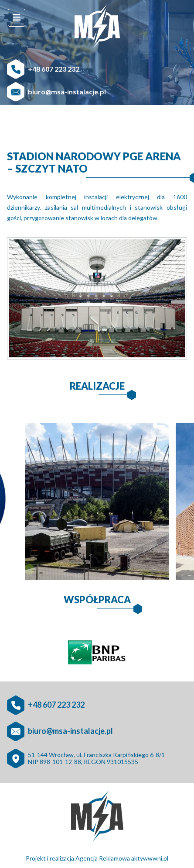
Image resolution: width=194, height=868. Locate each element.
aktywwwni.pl (150, 858)
